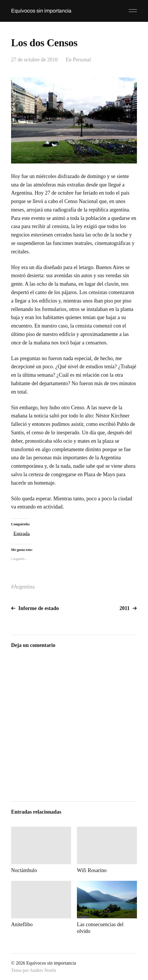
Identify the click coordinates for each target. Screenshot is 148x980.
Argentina (24, 587)
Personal (82, 60)
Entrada (22, 533)
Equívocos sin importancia (41, 11)
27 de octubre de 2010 (34, 60)
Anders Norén (43, 970)
